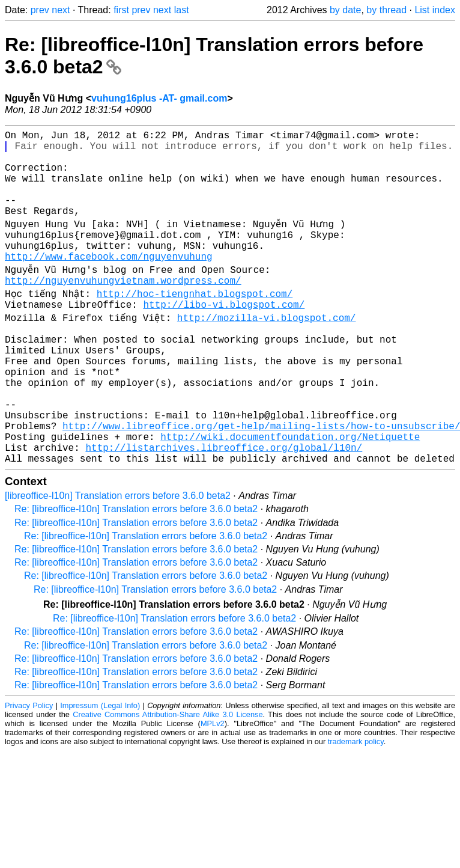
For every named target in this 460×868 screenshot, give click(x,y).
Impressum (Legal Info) (100, 768)
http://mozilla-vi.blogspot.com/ (267, 349)
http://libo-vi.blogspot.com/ (224, 335)
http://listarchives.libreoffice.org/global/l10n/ (224, 507)
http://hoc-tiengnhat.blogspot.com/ (195, 322)
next (61, 10)
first (121, 10)
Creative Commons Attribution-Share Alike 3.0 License (168, 777)
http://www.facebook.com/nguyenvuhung (109, 283)
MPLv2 (213, 786)
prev (40, 10)
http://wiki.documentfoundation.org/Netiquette (290, 494)
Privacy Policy (29, 768)
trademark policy (356, 804)
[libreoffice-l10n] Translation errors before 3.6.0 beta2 (118, 558)
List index (435, 10)
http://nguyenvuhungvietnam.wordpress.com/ (123, 309)
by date (345, 10)
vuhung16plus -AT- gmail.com (159, 98)
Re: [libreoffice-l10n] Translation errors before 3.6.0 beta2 (136, 571)
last (182, 10)
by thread (386, 10)
